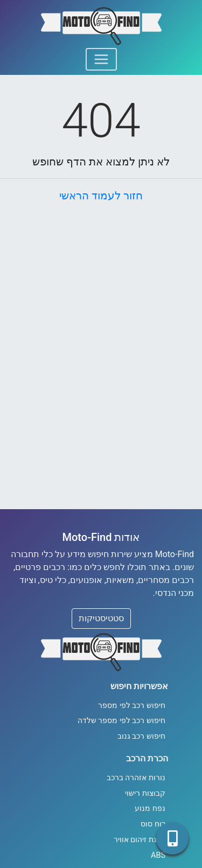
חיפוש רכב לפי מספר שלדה (121, 721)
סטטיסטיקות (101, 618)
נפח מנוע (150, 808)
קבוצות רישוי (145, 793)
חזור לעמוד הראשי (101, 196)
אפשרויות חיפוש (139, 686)
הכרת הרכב (147, 758)
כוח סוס (153, 824)
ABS (158, 855)
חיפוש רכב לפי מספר (132, 706)
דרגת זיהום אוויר (140, 840)
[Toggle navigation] (101, 59)
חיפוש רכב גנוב (141, 736)
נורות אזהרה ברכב (136, 778)
